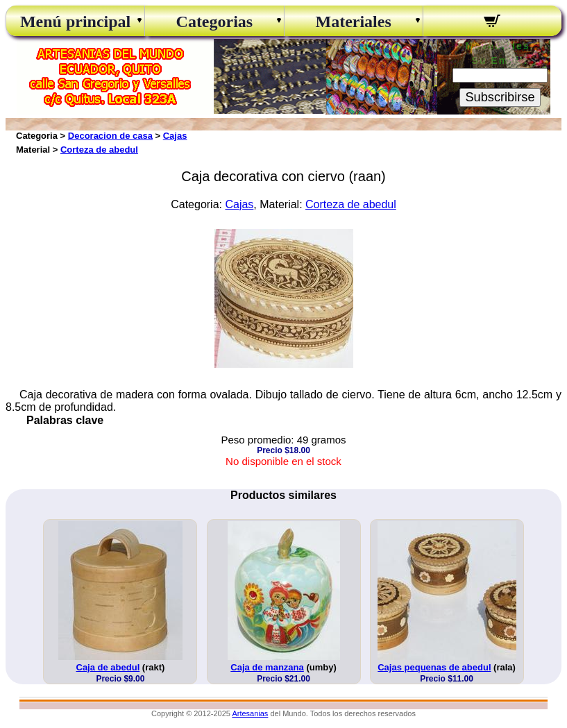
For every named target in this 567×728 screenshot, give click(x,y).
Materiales (353, 22)
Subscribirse (500, 97)
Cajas (175, 136)
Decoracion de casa (110, 136)
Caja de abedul (108, 667)
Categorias (215, 22)
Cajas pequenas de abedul (434, 667)
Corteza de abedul (99, 150)
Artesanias (250, 713)
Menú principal (75, 22)
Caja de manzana (267, 667)
